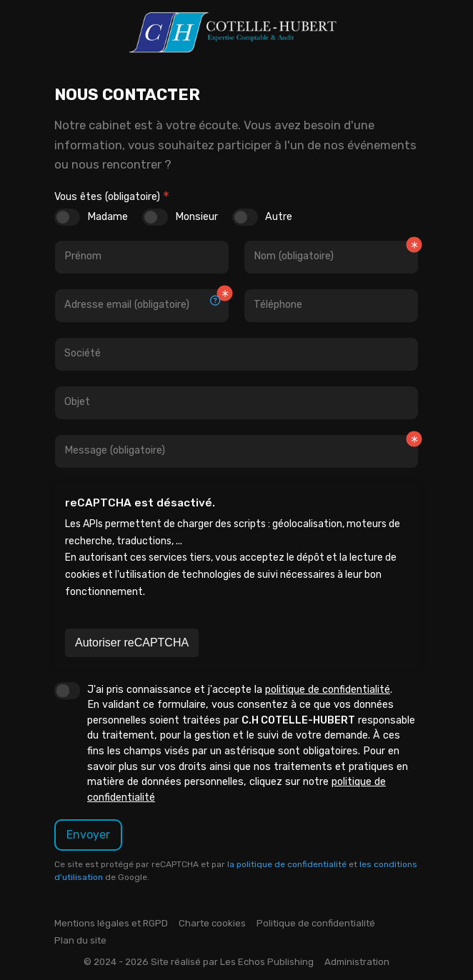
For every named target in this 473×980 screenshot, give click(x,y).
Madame (108, 217)
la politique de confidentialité (287, 864)
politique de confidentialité (328, 690)
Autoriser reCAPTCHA (132, 642)
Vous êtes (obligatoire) (107, 197)
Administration (357, 962)
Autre (279, 217)
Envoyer (88, 835)
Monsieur (196, 217)
